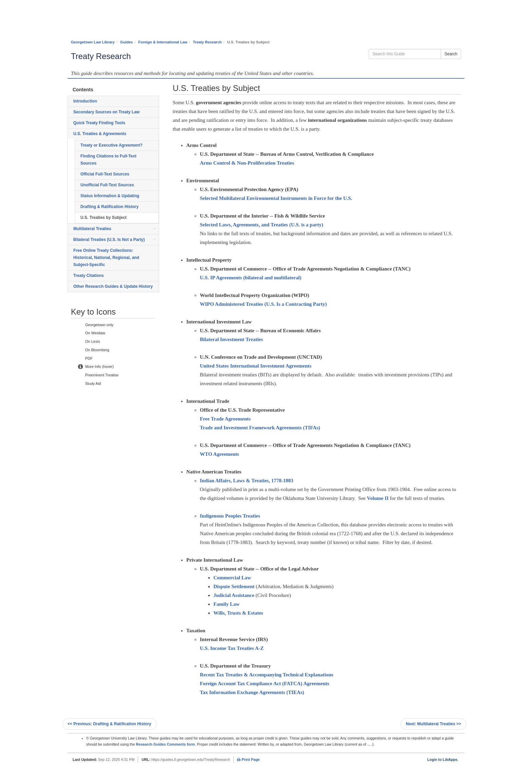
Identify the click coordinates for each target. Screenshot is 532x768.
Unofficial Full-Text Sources (107, 185)
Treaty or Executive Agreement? (111, 145)
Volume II (378, 498)
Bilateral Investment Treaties (231, 339)
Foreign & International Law (163, 42)
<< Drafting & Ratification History (109, 724)
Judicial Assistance (234, 595)
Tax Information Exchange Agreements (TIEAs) (252, 692)
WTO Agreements (220, 454)
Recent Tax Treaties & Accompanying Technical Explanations (267, 675)
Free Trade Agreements (225, 419)
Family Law (226, 604)
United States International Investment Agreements (256, 366)
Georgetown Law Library (93, 42)
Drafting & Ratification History (109, 207)
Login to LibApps (442, 760)
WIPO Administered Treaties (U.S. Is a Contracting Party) (263, 304)
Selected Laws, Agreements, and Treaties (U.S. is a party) (262, 225)
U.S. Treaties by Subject (103, 218)
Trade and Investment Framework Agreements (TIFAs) (260, 428)
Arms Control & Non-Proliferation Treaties (247, 163)
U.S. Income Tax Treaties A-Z (232, 648)
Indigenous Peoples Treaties (230, 516)
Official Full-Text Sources (105, 174)
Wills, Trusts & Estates (238, 613)
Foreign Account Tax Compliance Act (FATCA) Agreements (264, 683)
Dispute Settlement (234, 586)
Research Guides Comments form (165, 744)
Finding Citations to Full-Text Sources (108, 160)
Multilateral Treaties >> (433, 724)
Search (451, 54)
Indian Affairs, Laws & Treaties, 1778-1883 (246, 481)
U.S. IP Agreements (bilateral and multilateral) (251, 278)
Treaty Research (207, 42)
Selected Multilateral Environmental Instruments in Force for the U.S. (276, 198)
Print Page (248, 760)
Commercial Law (232, 578)
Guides (126, 42)
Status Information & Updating (110, 196)
